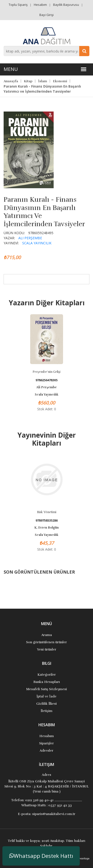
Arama (47, 635)
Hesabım (40, 5)
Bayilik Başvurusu (66, 5)
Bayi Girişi (46, 15)
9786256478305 (46, 380)
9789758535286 (46, 520)
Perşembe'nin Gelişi (46, 372)
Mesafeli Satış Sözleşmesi (47, 689)
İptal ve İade (46, 696)
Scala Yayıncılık (37, 243)
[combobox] (46, 51)
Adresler (46, 751)
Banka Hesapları (47, 682)
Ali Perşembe (30, 238)
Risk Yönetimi (47, 512)
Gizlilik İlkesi (47, 704)
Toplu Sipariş (18, 5)
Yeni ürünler (47, 649)
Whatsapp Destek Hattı (41, 856)
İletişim (46, 711)
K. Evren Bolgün (46, 528)
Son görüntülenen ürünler (46, 642)
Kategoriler (47, 675)
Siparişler (46, 743)
